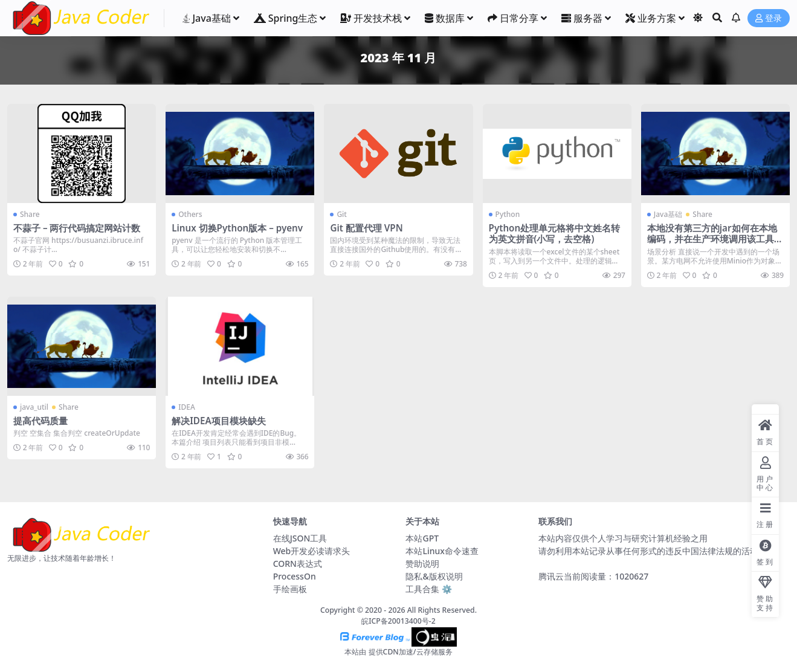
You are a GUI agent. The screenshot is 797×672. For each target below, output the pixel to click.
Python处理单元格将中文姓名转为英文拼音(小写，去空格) (555, 233)
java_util (34, 407)
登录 (769, 18)
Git (342, 214)
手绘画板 (290, 589)
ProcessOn (295, 576)
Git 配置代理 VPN (366, 228)
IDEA (187, 407)
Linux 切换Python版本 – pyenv (237, 228)
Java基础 (668, 214)
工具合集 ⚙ (429, 589)
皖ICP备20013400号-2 (398, 621)
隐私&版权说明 (434, 576)
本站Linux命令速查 (442, 551)
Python (508, 214)
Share (30, 214)
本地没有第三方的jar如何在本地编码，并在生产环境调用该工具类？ (712, 239)
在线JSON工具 (300, 538)
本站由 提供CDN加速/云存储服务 (398, 652)
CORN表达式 (298, 564)
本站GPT (422, 538)
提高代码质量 (40, 421)
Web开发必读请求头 (312, 551)
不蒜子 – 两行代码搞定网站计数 (77, 228)
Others (190, 214)
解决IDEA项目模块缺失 (218, 421)
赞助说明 (422, 564)
